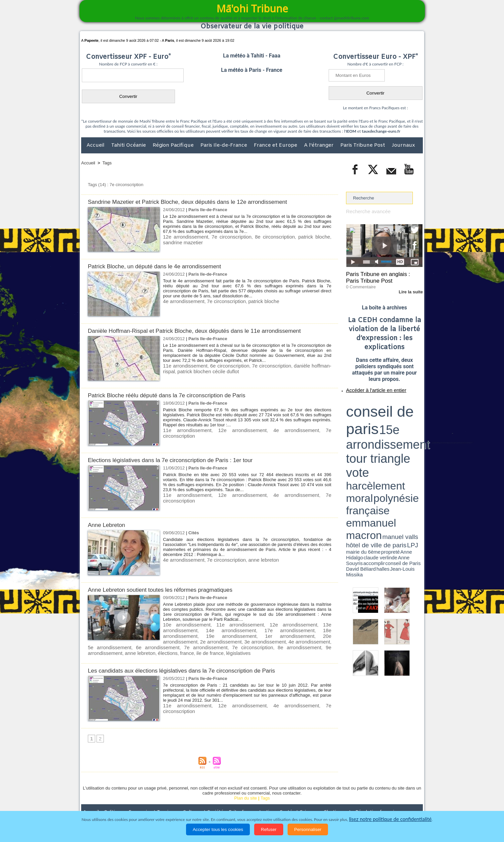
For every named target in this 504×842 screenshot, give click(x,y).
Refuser (269, 829)
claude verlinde (392, 422)
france (249, 644)
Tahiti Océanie (129, 145)
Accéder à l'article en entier (368, 386)
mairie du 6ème (358, 422)
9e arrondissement (174, 644)
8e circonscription (262, 236)
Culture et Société (186, 803)
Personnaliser (308, 829)
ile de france (270, 644)
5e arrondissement (217, 639)
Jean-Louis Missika (388, 424)
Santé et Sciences (266, 803)
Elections (296, 803)
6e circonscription (225, 365)
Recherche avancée (365, 211)
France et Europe (276, 145)
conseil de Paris (353, 424)
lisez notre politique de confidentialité (390, 819)
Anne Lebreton (109, 525)
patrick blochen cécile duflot (190, 370)
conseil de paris (367, 401)
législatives (295, 644)
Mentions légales (404, 803)
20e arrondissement (224, 634)
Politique (108, 803)
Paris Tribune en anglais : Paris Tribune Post (381, 276)
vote (411, 408)
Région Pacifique (174, 145)
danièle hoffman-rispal (308, 365)
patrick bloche (297, 236)
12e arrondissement (183, 236)
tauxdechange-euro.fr (381, 131)
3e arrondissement (305, 634)
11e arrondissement (183, 365)
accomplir (416, 422)
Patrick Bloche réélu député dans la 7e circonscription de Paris (176, 395)
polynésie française (400, 413)
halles (376, 424)
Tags (107, 163)
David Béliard (367, 424)
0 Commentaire (359, 284)
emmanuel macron (364, 418)
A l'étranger (319, 145)
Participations (371, 803)
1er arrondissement (182, 634)
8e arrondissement (136, 644)
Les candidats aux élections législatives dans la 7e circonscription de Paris (192, 661)
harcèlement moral (364, 413)
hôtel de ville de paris (409, 418)
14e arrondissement (183, 629)
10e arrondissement (183, 624)
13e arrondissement (311, 624)
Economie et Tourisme (142, 803)
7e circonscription (224, 236)
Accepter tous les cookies (218, 829)
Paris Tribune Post (363, 145)
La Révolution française (331, 803)
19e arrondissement (311, 629)
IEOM (351, 131)
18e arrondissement (268, 629)
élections (232, 644)
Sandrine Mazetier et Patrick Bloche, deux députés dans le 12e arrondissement (199, 202)
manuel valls (389, 418)
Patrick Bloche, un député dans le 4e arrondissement (162, 266)
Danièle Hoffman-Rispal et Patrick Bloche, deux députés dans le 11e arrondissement (207, 331)
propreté (369, 422)
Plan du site (245, 789)
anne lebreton (251, 559)
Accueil (96, 145)
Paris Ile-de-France (224, 145)
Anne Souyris (406, 422)
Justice (239, 803)
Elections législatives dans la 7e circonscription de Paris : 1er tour (180, 460)
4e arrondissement (181, 301)
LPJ (348, 422)
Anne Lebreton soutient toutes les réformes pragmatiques (169, 590)
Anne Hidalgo (379, 422)
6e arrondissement (260, 639)
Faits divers (218, 803)
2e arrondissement (265, 634)
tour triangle (393, 408)
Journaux (403, 145)
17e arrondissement (225, 629)
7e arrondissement (303, 639)
